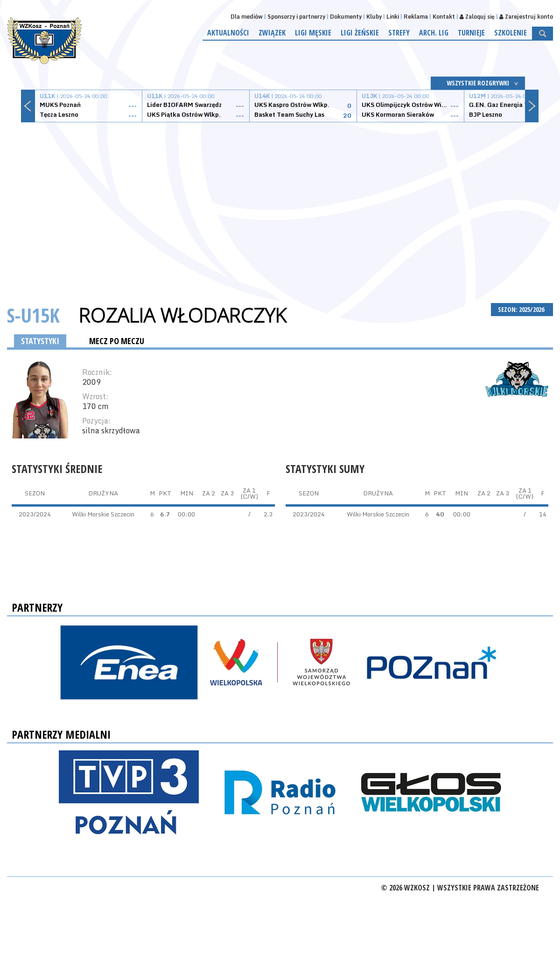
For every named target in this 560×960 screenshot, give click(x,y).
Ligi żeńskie (360, 33)
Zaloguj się (477, 17)
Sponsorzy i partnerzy (296, 17)
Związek (272, 33)
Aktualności (228, 33)
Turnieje (471, 33)
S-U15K (33, 315)
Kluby (374, 17)
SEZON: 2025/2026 (522, 309)
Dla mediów (247, 17)
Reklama (416, 17)
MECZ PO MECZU (117, 341)
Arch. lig (434, 33)
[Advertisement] (280, 202)
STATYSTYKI (40, 341)
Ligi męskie (313, 33)
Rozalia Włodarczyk (182, 315)
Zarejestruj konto (526, 17)
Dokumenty (346, 17)
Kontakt (444, 17)
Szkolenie (511, 33)
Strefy (399, 33)
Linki (393, 17)
